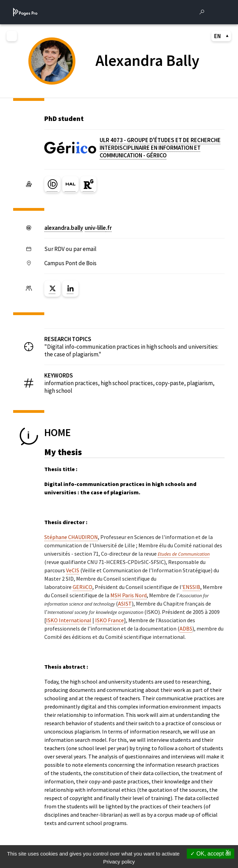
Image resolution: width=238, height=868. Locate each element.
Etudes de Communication (184, 554)
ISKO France (109, 620)
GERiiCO (83, 587)
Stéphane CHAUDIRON (71, 537)
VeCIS (73, 570)
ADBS (186, 628)
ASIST (125, 604)
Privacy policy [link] (119, 862)
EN (221, 36)
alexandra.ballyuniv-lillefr (78, 228)
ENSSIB (191, 587)
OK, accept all (210, 854)
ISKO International (69, 620)
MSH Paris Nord (129, 595)
